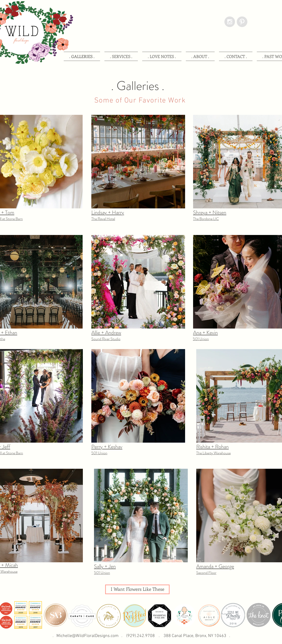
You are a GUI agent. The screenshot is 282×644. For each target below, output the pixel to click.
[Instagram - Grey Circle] (230, 22)
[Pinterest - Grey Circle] (242, 22)
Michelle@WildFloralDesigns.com (87, 636)
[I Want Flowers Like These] (137, 589)
